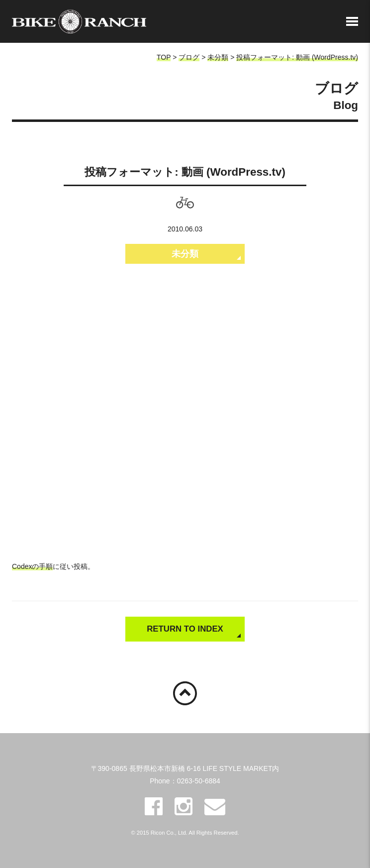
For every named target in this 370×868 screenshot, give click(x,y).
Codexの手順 (32, 566)
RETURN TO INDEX (185, 629)
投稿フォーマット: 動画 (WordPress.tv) (297, 57)
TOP (164, 57)
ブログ (189, 57)
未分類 (218, 57)
